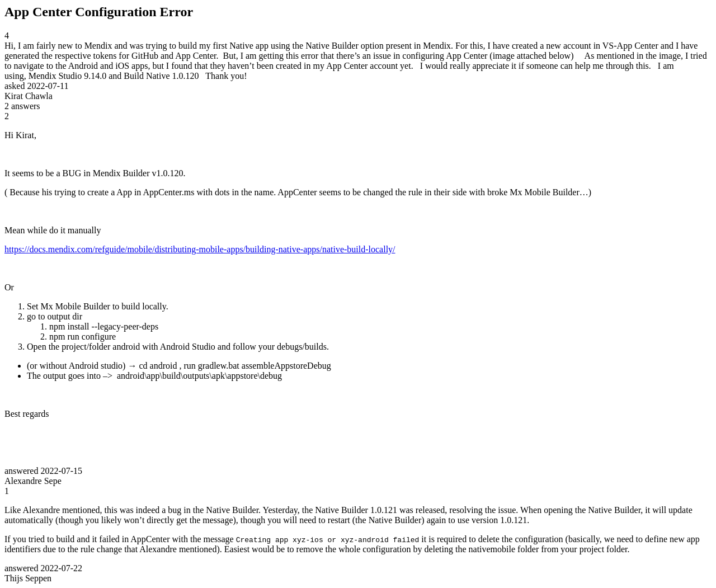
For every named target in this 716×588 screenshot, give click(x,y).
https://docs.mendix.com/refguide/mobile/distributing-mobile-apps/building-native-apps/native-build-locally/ (200, 249)
